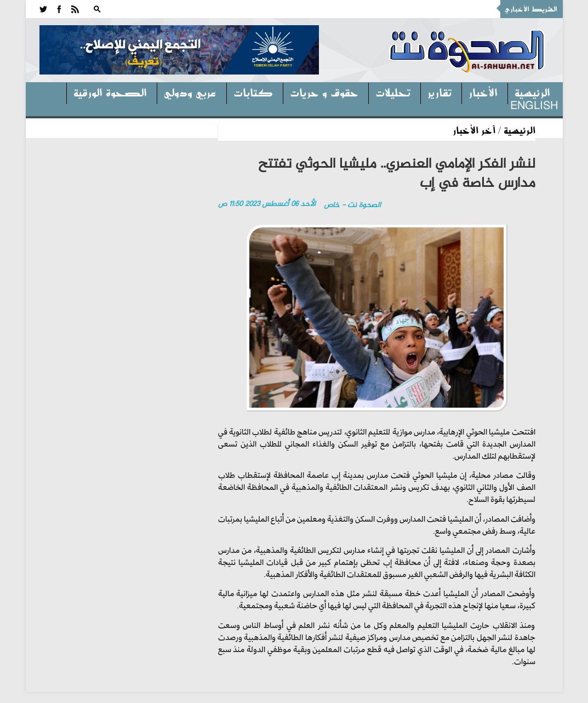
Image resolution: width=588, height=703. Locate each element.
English (534, 105)
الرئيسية (532, 92)
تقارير (439, 92)
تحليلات (393, 92)
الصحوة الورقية (110, 92)
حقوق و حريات (324, 92)
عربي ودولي (190, 92)
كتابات (253, 92)
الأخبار (483, 92)
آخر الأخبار (474, 130)
